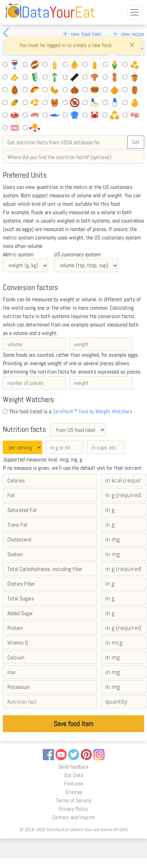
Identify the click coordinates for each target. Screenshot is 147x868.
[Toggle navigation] (134, 12)
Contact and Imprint (73, 817)
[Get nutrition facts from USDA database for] (65, 142)
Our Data (74, 775)
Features (74, 784)
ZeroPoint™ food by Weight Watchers (92, 411)
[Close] (132, 45)
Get (136, 142)
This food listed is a (71, 411)
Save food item (73, 724)
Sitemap (74, 792)
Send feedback (73, 767)
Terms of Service (73, 800)
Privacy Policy (73, 809)
